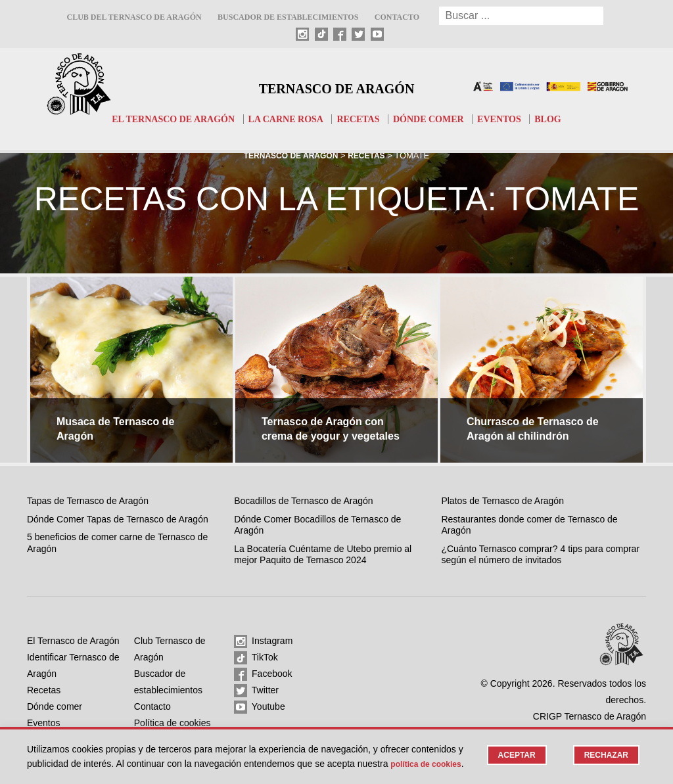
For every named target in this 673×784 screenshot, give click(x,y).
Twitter (256, 691)
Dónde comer (434, 119)
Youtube (260, 707)
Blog (560, 119)
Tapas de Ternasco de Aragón (88, 501)
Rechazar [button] (604, 742)
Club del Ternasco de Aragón (134, 17)
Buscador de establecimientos (288, 17)
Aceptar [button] (511, 742)
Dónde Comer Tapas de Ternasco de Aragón (118, 519)
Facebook (263, 674)
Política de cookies (68, 764)
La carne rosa (284, 119)
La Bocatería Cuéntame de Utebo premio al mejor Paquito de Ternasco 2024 (323, 555)
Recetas (360, 119)
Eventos (509, 119)
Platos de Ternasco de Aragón (502, 501)
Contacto (397, 17)
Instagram (263, 641)
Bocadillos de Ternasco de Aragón (303, 501)
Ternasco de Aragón (336, 86)
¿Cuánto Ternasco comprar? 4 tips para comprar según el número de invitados (540, 555)
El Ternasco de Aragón (164, 119)
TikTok (256, 658)
